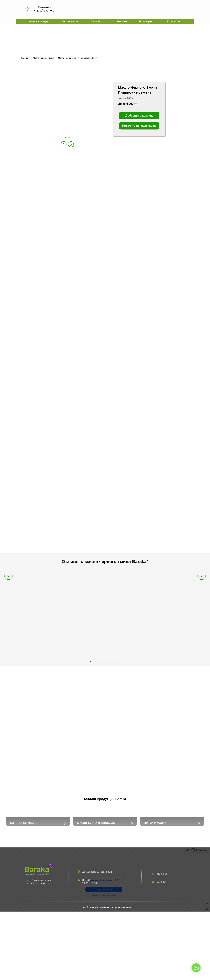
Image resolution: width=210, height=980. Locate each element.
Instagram (163, 929)
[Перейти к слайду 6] (104, 661)
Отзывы (96, 21)
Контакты (174, 21)
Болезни (122, 21)
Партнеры (146, 21)
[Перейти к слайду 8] (109, 661)
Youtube (161, 937)
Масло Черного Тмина (43, 58)
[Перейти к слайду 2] (93, 661)
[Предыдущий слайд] (8, 616)
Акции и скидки (39, 21)
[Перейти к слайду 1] (91, 661)
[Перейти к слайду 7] (106, 661)
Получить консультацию (139, 126)
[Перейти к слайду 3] (96, 661)
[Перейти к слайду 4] (98, 661)
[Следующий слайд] (202, 616)
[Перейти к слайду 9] (112, 661)
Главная (25, 58)
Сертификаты (70, 21)
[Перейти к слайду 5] (101, 661)
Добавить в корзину (139, 116)
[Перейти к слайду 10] (114, 661)
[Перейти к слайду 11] (117, 661)
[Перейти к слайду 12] (119, 661)
